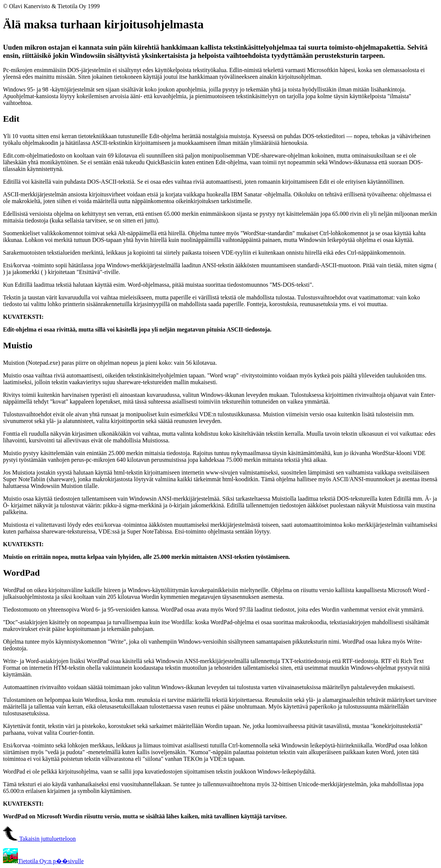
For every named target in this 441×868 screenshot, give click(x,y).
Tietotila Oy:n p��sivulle (43, 861)
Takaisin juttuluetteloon (39, 839)
